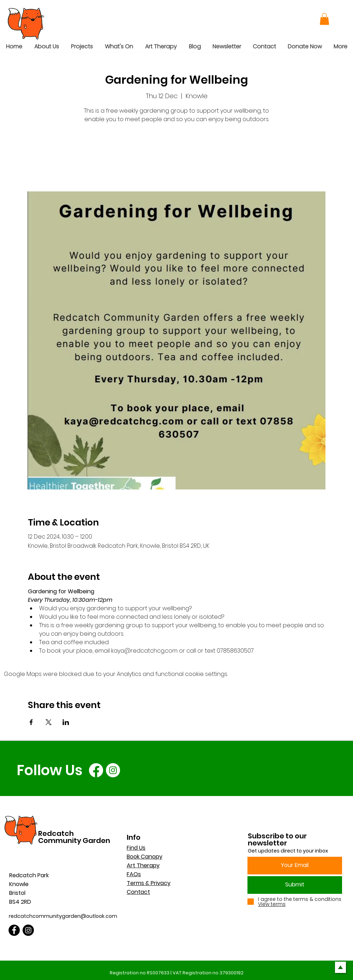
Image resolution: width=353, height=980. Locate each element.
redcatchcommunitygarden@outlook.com (63, 916)
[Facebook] (96, 770)
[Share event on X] (49, 722)
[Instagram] (113, 770)
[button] (324, 19)
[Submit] (295, 885)
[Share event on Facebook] (31, 722)
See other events (177, 158)
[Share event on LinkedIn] (66, 722)
